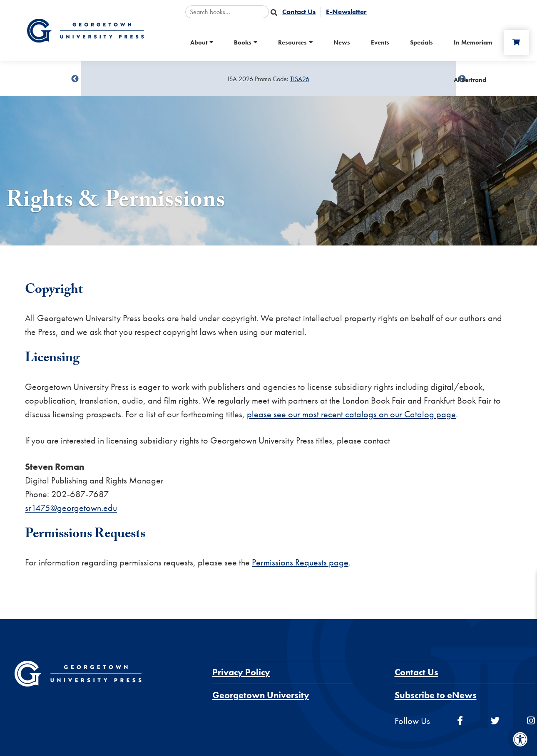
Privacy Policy (241, 672)
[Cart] (516, 42)
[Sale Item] (268, 79)
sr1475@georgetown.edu (71, 508)
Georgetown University (261, 695)
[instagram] (531, 721)
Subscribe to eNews (436, 695)
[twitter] (495, 721)
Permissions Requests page (300, 562)
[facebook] (460, 721)
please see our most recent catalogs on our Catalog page (351, 414)
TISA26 (300, 79)
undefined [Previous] (75, 79)
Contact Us (416, 672)
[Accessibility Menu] (520, 739)
